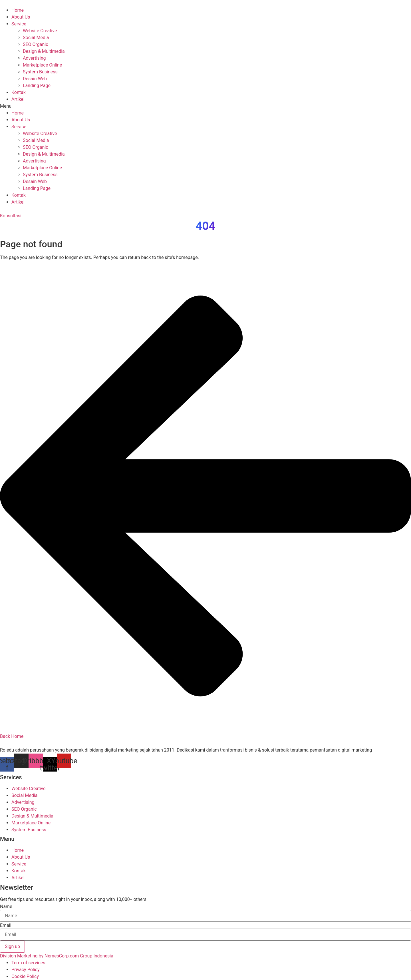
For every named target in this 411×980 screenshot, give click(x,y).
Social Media (36, 38)
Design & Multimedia (44, 51)
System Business (40, 72)
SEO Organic (36, 44)
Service (19, 24)
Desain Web (35, 79)
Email (6, 925)
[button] (205, 106)
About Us (21, 17)
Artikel (18, 99)
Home (18, 10)
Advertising (34, 58)
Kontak (19, 92)
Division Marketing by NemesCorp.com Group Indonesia (57, 956)
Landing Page (37, 86)
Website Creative (40, 31)
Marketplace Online (42, 65)
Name (6, 907)
